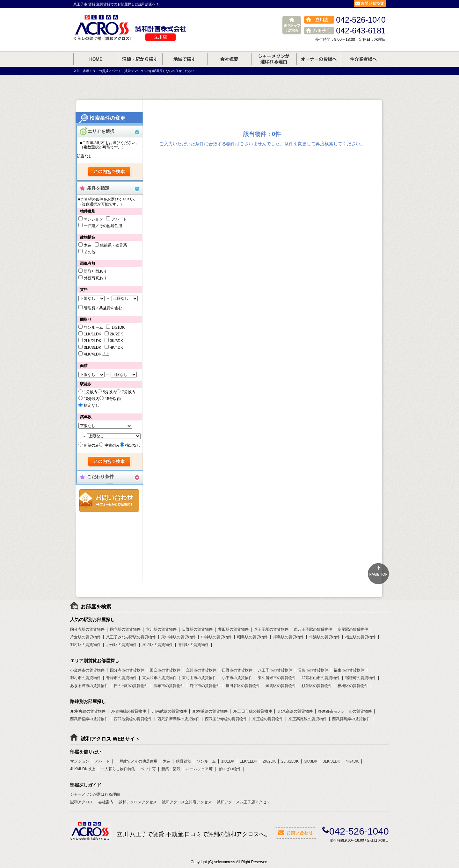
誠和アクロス (82, 802)
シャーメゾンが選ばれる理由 (95, 794)
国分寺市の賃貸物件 (127, 670)
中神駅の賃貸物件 (216, 637)
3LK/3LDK (93, 348)
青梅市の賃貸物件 (121, 678)
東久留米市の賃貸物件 (277, 678)
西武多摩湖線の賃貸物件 (178, 719)
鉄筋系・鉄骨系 (113, 245)
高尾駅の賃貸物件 (353, 629)
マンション (93, 219)
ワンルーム (93, 327)
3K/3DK (117, 341)
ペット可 (148, 769)
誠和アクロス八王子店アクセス (244, 802)
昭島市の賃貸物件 (313, 670)
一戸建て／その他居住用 (136, 761)
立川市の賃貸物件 (201, 670)
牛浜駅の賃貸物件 (324, 637)
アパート (119, 219)
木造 (88, 245)
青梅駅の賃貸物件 (193, 645)
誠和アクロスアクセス (138, 802)
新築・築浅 (171, 769)
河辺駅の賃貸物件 (157, 645)
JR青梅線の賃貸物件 (129, 711)
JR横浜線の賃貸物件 (210, 711)
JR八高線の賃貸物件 (295, 711)
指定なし (91, 405)
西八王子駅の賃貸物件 (313, 629)
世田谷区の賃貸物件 (243, 686)
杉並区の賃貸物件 (317, 686)
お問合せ (109, 501)
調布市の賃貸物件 (169, 686)
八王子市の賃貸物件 (275, 670)
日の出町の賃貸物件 (131, 686)
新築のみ (91, 445)
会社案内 (106, 802)
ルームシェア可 (199, 769)
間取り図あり (95, 271)
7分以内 (129, 392)
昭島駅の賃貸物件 (252, 637)
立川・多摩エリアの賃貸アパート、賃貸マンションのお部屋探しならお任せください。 (135, 71)
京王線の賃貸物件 (268, 719)
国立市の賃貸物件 (165, 670)
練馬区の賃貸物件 (281, 686)
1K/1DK (118, 327)
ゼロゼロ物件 (229, 769)
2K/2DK (117, 334)
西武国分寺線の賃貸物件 (226, 719)
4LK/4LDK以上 (96, 354)
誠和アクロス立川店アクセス (187, 802)
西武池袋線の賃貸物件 (133, 719)
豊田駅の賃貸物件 (233, 629)
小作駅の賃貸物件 (121, 645)
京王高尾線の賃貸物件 (308, 719)
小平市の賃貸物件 (237, 678)
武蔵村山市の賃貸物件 (321, 678)
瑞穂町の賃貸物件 (361, 678)
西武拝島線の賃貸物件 (351, 719)
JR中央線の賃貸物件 (88, 711)
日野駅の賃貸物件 (197, 629)
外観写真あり (95, 278)
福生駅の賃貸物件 (361, 637)
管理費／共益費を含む (103, 308)
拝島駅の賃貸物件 (288, 637)
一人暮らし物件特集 (118, 769)
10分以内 (92, 399)
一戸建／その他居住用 (103, 226)
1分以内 (91, 392)
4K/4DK (117, 348)
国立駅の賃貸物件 (125, 629)
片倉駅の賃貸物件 (85, 637)
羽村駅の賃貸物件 (85, 645)
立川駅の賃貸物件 (161, 629)
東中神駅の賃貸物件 (178, 637)
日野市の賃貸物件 (237, 670)
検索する (110, 172)
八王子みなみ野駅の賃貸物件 (131, 637)
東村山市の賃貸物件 (199, 678)
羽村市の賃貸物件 (85, 678)
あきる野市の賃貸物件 (89, 686)
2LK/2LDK (93, 341)
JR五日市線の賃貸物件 (253, 711)
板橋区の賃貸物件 (353, 686)
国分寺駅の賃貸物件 (87, 629)
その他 (90, 252)
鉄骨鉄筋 (184, 761)
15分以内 (113, 399)
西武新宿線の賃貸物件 (89, 719)
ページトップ (378, 574)
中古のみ (112, 445)
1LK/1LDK (93, 334)
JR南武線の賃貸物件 (169, 711)
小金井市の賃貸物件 (87, 670)
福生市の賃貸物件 (349, 670)
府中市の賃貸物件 (205, 686)
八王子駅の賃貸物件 (271, 629)
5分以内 (110, 392)
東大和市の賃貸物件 (159, 678)
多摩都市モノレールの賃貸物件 (345, 711)
